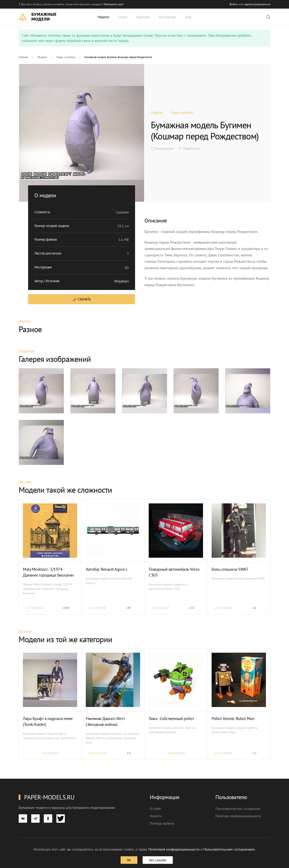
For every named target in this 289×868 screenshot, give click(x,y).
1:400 (66, 608)
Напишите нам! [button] (113, 4)
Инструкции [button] (167, 17)
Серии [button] (122, 17)
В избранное (162, 149)
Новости (156, 816)
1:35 (192, 608)
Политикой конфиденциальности (174, 849)
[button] (268, 17)
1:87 (129, 608)
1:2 (255, 753)
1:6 (255, 608)
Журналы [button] (143, 17)
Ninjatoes (122, 281)
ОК (129, 860)
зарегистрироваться (257, 4)
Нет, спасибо (158, 860)
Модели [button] (103, 17)
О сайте (155, 809)
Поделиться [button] (189, 148)
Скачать (82, 299)
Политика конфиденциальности (238, 816)
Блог (188, 17)
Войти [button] (234, 4)
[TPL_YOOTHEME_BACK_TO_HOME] (37, 17)
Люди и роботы (182, 113)
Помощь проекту (162, 823)
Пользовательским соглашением (229, 849)
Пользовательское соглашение (238, 809)
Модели (156, 113)
